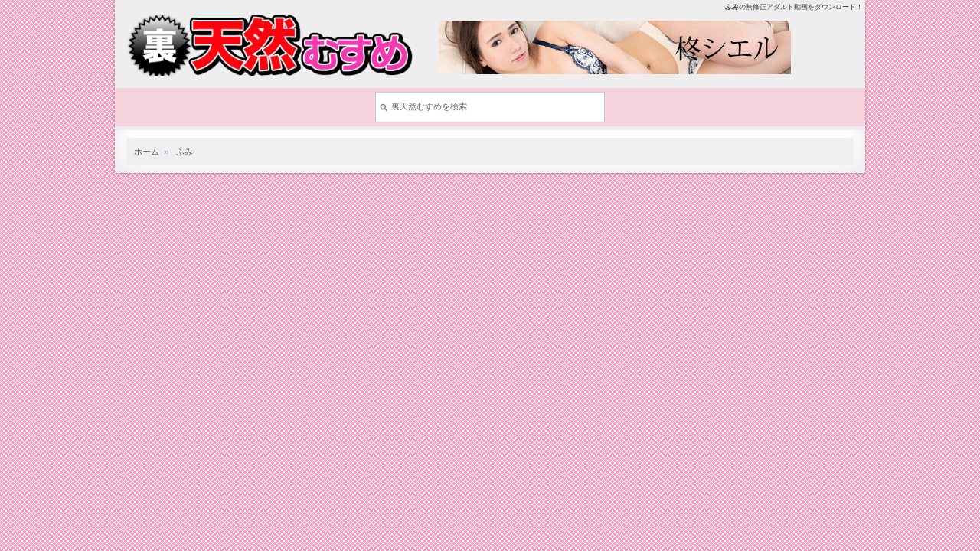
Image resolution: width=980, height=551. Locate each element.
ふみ (185, 152)
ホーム (147, 152)
